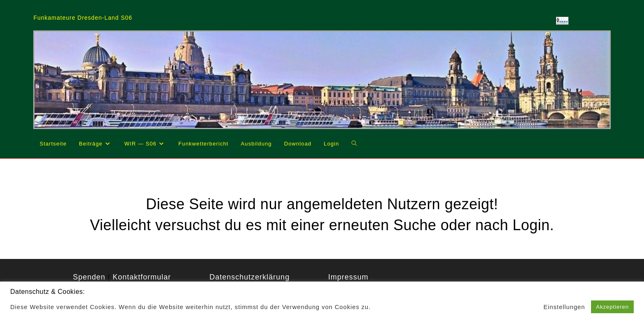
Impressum (348, 277)
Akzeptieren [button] (612, 307)
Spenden (89, 277)
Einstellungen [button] (564, 307)
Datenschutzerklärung (250, 277)
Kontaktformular (142, 277)
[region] (322, 80)
